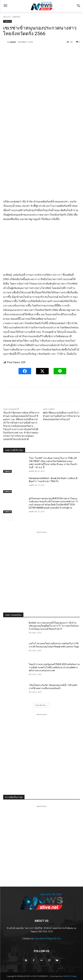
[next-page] (10, 518)
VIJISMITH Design (70, 976)
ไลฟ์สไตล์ (16, 17)
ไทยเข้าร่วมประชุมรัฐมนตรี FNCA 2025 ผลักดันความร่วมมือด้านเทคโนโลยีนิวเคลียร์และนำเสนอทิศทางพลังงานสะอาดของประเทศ (54, 667)
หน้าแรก (7, 17)
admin (13, 42)
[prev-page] (5, 518)
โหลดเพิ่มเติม (41, 705)
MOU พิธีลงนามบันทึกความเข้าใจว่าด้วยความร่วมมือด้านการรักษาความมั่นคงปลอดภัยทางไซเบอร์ (61, 416)
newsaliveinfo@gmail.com (48, 938)
